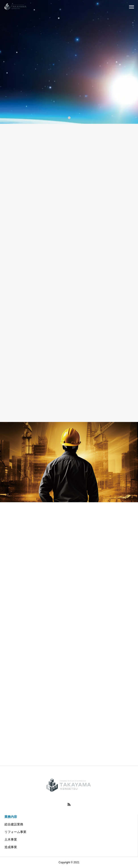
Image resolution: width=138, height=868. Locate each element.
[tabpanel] (69, 62)
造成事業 (11, 847)
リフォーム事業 (15, 832)
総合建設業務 (14, 824)
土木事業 (11, 839)
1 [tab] (69, 118)
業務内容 (11, 817)
